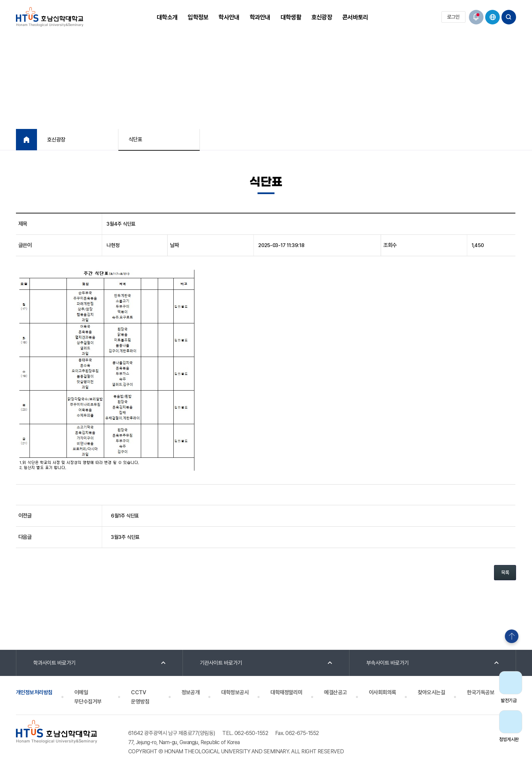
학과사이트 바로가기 (54, 663)
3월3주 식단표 (125, 537)
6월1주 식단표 (125, 516)
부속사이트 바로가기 (388, 663)
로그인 (453, 17)
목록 (505, 572)
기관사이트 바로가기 (221, 663)
